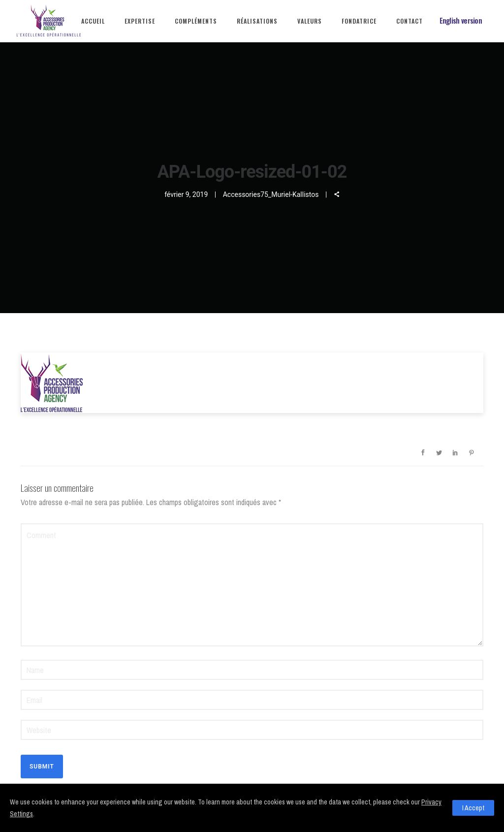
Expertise (140, 21)
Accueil (93, 21)
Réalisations (257, 21)
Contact (409, 21)
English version (461, 20)
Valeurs (310, 21)
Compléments (196, 21)
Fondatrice (359, 21)
